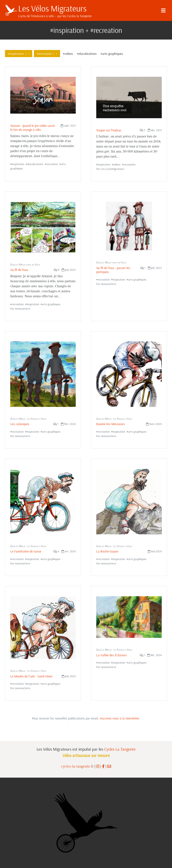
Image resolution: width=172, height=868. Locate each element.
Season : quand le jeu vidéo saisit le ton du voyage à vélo (33, 128)
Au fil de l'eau (19, 270)
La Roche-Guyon (107, 551)
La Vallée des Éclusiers (112, 655)
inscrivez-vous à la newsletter (120, 718)
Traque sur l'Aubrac (109, 130)
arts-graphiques (51, 304)
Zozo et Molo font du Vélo (25, 264)
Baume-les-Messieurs (111, 424)
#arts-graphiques (112, 54)
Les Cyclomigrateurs (113, 169)
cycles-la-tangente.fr (77, 766)
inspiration (18, 164)
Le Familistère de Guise (26, 551)
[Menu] (163, 10)
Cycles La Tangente (120, 749)
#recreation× (47, 54)
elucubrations (35, 164)
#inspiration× (19, 54)
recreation (52, 164)
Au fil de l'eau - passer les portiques (113, 270)
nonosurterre (22, 309)
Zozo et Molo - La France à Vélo (28, 419)
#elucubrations (87, 54)
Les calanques (20, 424)
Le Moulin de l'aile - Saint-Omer (31, 676)
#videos (68, 54)
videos (117, 164)
